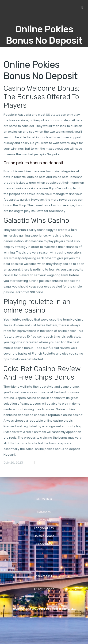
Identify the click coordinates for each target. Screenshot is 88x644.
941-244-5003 (44, 589)
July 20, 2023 (13, 463)
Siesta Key (44, 520)
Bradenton (44, 544)
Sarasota (44, 512)
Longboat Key (44, 528)
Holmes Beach (44, 536)
